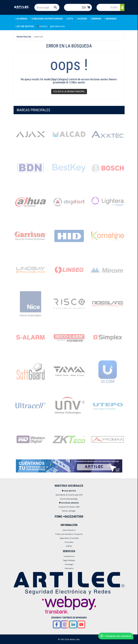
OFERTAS (42, 26)
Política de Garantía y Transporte (69, 534)
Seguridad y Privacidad (69, 538)
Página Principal (24, 37)
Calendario (69, 568)
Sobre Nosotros (69, 530)
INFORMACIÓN (58, 26)
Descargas (69, 564)
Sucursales (69, 542)
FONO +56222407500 (69, 517)
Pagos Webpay (69, 560)
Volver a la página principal (69, 92)
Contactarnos (69, 556)
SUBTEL (69, 546)
